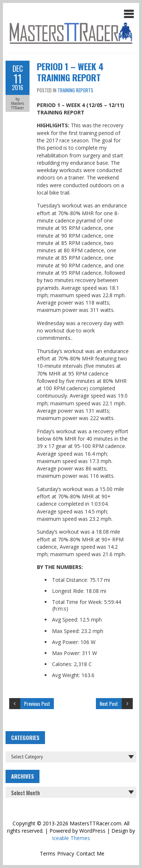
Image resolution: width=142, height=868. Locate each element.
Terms (48, 853)
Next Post (109, 703)
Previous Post (37, 703)
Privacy (66, 853)
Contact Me (90, 853)
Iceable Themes (71, 838)
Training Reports (75, 90)
